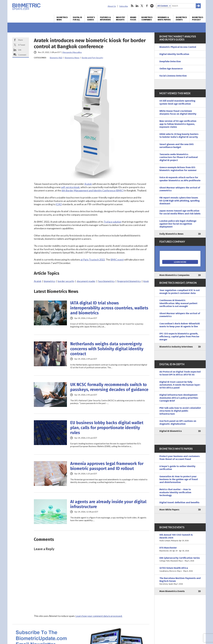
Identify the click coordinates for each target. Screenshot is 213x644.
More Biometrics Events (172, 591)
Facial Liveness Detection (173, 76)
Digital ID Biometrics (171, 431)
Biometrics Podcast (198, 19)
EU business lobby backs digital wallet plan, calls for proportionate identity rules (107, 428)
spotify (152, 6)
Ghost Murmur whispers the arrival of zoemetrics (180, 189)
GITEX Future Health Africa (180, 569)
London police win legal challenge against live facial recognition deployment (178, 224)
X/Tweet (22, 45)
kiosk (146, 281)
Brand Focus (133, 19)
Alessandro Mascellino (72, 52)
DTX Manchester (180, 549)
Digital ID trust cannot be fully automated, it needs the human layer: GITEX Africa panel (180, 385)
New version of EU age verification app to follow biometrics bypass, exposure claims (178, 124)
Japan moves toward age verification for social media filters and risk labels (180, 212)
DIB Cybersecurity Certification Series (180, 559)
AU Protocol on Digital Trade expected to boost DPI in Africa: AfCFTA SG (180, 373)
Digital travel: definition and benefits (179, 502)
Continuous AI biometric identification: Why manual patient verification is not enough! (178, 303)
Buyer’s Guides (91, 19)
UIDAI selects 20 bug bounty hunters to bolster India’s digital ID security (179, 136)
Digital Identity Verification (174, 54)
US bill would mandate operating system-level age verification (177, 102)
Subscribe (124, 6)
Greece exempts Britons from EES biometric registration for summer (178, 169)
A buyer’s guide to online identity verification (177, 468)
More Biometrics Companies (174, 275)
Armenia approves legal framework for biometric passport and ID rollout (107, 466)
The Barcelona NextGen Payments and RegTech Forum (180, 581)
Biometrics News (62, 19)
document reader (86, 281)
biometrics (49, 281)
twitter (142, 6)
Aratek (38, 281)
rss (132, 6)
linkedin (137, 6)
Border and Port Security (92, 58)
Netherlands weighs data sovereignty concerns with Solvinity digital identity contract (107, 349)
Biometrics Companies (147, 19)
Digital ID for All (77, 19)
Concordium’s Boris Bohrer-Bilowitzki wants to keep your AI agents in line (180, 325)
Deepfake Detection (170, 61)
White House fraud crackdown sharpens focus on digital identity (178, 112)
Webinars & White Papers (164, 19)
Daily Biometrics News (171, 234)
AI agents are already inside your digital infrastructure (108, 504)
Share (20, 40)
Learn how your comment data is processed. (99, 616)
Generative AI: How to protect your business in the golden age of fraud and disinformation (179, 479)
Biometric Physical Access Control (178, 47)
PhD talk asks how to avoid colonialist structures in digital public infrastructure (180, 411)
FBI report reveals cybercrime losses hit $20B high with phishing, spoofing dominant (179, 201)
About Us (112, 6)
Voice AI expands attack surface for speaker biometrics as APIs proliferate (180, 179)
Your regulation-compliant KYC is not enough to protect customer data (180, 292)
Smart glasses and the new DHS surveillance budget (177, 146)
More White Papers (169, 510)
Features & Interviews (105, 19)
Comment (22, 55)
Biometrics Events (181, 19)
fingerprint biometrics (129, 281)
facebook (147, 6)
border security (66, 281)
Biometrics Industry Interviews (176, 347)
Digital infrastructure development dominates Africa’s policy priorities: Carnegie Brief (179, 398)
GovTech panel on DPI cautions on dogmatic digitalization (178, 422)
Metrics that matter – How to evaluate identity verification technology (175, 492)
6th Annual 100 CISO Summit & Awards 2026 (180, 538)
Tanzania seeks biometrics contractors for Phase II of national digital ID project (179, 157)
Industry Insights (120, 19)
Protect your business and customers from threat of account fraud (180, 458)
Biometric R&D (56, 58)
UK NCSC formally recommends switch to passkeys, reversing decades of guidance (109, 387)
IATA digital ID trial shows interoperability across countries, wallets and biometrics (109, 308)
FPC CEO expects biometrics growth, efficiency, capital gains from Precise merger (179, 337)
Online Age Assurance (171, 69)
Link (20, 50)
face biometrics (106, 281)
